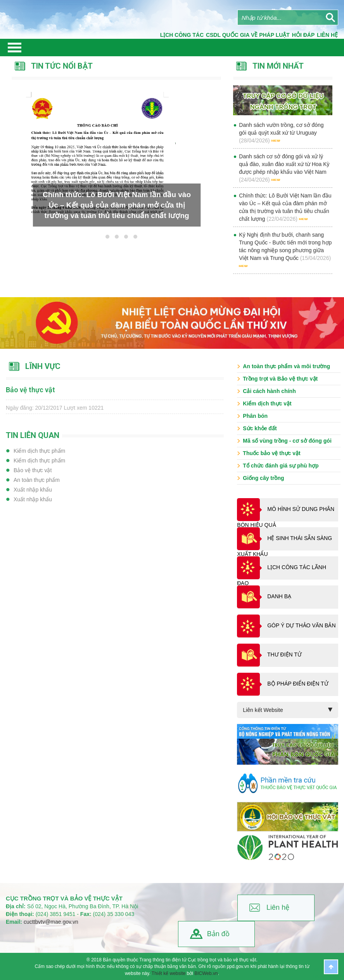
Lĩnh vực (43, 366)
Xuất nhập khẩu (33, 490)
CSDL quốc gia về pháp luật (248, 35)
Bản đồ (218, 934)
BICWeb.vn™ (329, 977)
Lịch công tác (182, 35)
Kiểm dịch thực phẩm (39, 451)
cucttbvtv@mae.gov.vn (51, 922)
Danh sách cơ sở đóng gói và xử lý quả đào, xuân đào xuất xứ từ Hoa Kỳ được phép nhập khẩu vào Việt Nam (284, 164)
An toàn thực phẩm (37, 480)
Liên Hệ (327, 35)
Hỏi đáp (303, 35)
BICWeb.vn (206, 973)
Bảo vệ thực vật (33, 470)
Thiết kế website (169, 973)
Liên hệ (278, 907)
